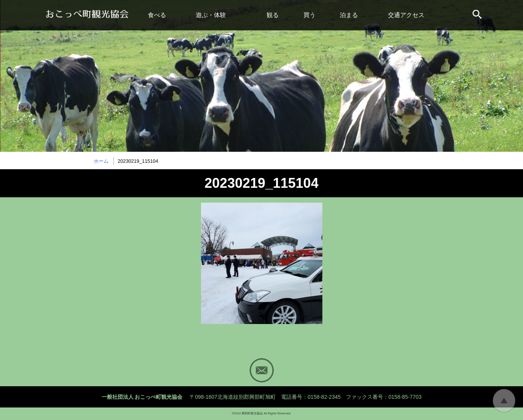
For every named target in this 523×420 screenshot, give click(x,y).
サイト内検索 (478, 15)
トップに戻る (504, 401)
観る (273, 15)
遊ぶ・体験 (211, 15)
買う (309, 15)
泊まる (349, 15)
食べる (157, 15)
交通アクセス (406, 15)
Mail (262, 370)
